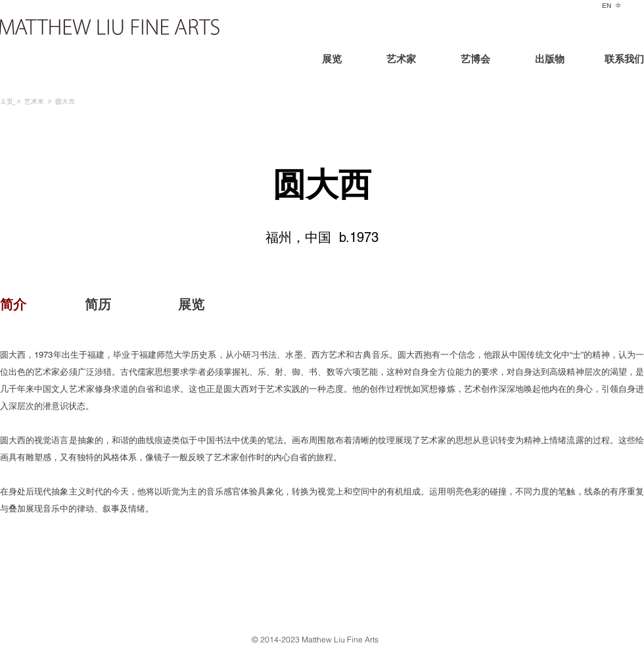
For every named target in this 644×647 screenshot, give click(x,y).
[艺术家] (401, 61)
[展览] (354, 61)
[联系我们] (612, 61)
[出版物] (549, 61)
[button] (49, 304)
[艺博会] (475, 61)
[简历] (98, 304)
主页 (7, 102)
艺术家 (34, 102)
